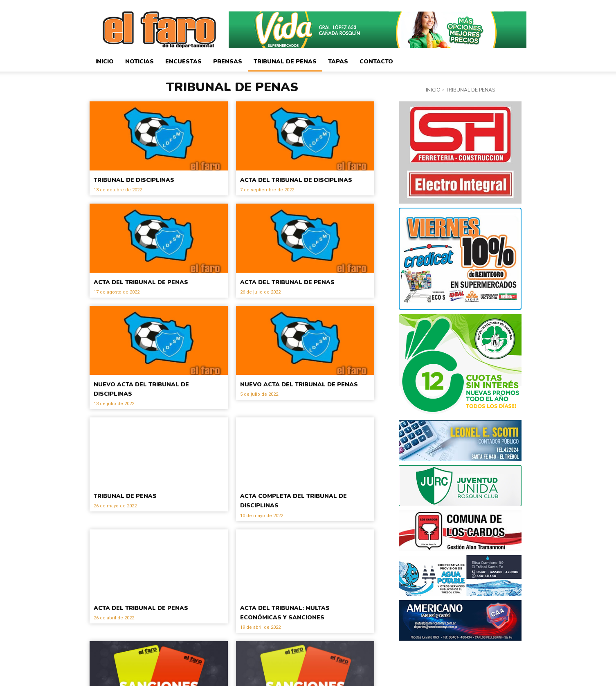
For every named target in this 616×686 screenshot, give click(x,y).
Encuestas (183, 62)
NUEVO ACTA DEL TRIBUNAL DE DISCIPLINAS (155, 407)
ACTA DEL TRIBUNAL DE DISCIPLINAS (292, 184)
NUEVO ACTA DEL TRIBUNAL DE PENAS (301, 407)
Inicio (105, 62)
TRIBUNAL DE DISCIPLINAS (151, 179)
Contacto (376, 62)
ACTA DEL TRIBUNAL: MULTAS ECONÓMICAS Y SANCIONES (304, 631)
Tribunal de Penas (285, 62)
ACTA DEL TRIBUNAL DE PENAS (145, 295)
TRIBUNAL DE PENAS (138, 514)
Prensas (228, 62)
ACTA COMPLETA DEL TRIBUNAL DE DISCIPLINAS (298, 519)
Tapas (338, 62)
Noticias (139, 62)
